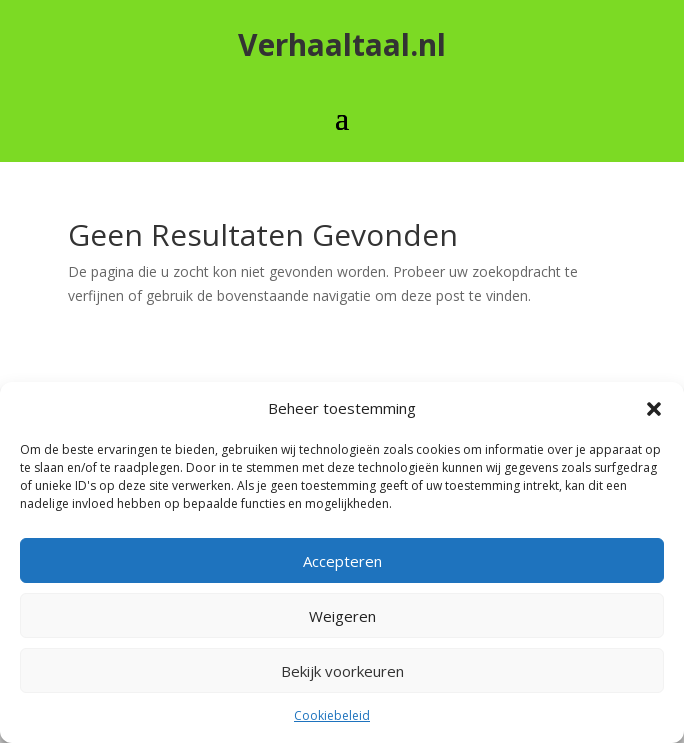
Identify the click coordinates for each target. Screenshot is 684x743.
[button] (654, 409)
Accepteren (342, 561)
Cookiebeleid (332, 715)
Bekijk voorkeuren (342, 671)
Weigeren (342, 616)
